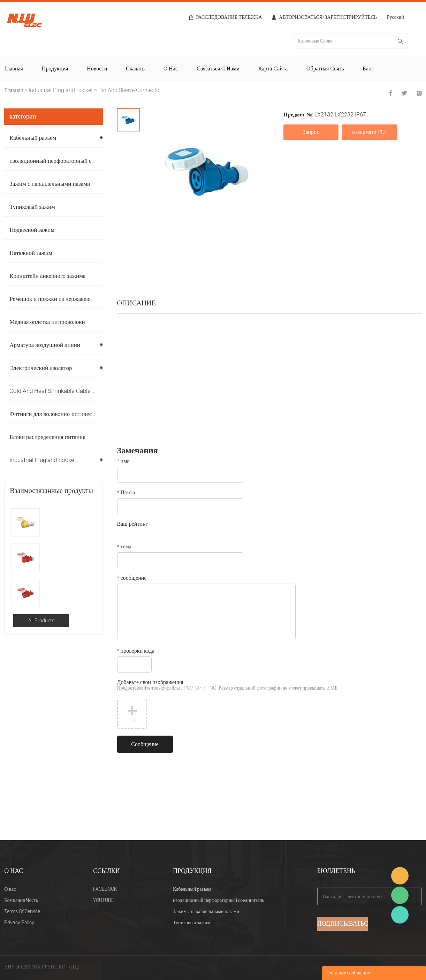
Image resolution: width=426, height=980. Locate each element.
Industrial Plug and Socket (61, 90)
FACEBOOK (105, 889)
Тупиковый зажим (32, 207)
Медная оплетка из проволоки (47, 322)
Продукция (55, 69)
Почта (126, 493)
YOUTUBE (104, 900)
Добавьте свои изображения (228, 686)
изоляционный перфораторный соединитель (65, 161)
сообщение (132, 579)
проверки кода (136, 652)
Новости (97, 69)
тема (124, 547)
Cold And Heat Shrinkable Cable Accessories (67, 391)
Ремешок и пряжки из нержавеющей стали (63, 299)
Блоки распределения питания (47, 437)
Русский (395, 18)
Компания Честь (21, 900)
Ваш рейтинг (132, 525)
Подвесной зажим (32, 230)
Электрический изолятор (41, 368)
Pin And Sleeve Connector (130, 90)
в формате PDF (370, 132)
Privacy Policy (19, 923)
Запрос (311, 132)
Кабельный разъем (33, 138)
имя (123, 462)
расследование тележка (229, 17)
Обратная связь (325, 69)
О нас (171, 69)
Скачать (135, 69)
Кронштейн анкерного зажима (47, 276)
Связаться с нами (218, 69)
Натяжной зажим (31, 253)
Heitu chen (400, 915)
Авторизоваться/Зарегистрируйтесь (328, 17)
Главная (14, 69)
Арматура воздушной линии (45, 345)
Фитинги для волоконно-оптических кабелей (66, 414)
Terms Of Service (22, 911)
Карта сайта (273, 69)
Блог (368, 69)
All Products (41, 621)
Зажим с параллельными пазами (50, 184)
